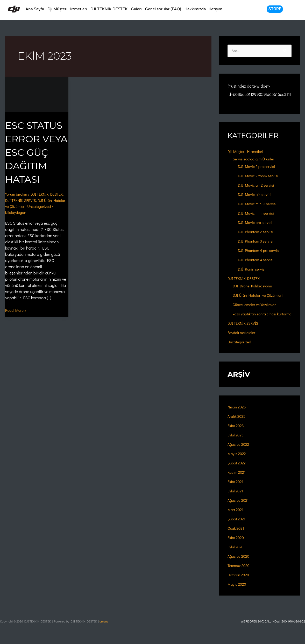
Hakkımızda (195, 9)
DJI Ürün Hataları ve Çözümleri (260, 296)
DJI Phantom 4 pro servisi (261, 251)
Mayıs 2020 (238, 591)
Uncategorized (18, 226)
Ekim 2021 (236, 488)
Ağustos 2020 (239, 563)
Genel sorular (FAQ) (163, 9)
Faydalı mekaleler (243, 339)
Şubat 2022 (237, 469)
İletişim (216, 9)
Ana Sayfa (35, 9)
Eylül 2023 (236, 441)
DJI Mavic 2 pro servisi (258, 167)
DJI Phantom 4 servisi (257, 260)
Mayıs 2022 (238, 460)
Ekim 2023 (236, 432)
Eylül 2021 (236, 497)
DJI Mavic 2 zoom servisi (260, 176)
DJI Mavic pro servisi (257, 223)
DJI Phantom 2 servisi (257, 232)
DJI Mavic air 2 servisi (258, 185)
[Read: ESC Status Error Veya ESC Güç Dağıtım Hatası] (37, 94)
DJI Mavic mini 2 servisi (259, 204)
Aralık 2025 (237, 423)
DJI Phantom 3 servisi (257, 241)
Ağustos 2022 (239, 451)
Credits (104, 621)
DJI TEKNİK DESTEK (245, 279)
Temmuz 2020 (240, 572)
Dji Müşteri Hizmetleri (247, 152)
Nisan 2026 (237, 413)
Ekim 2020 (236, 544)
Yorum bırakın (17, 207)
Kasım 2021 (237, 479)
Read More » (17, 323)
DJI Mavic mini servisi (258, 213)
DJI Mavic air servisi (256, 195)
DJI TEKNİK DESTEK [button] (109, 9)
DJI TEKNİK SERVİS (38, 214)
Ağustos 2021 (239, 507)
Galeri (136, 9)
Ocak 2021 (237, 535)
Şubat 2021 (237, 525)
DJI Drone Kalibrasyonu (254, 286)
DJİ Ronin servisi (253, 269)
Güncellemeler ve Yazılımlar (256, 305)
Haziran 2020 (239, 581)
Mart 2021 (236, 516)
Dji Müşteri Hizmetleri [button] (67, 9)
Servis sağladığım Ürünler (256, 159)
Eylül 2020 (236, 553)
